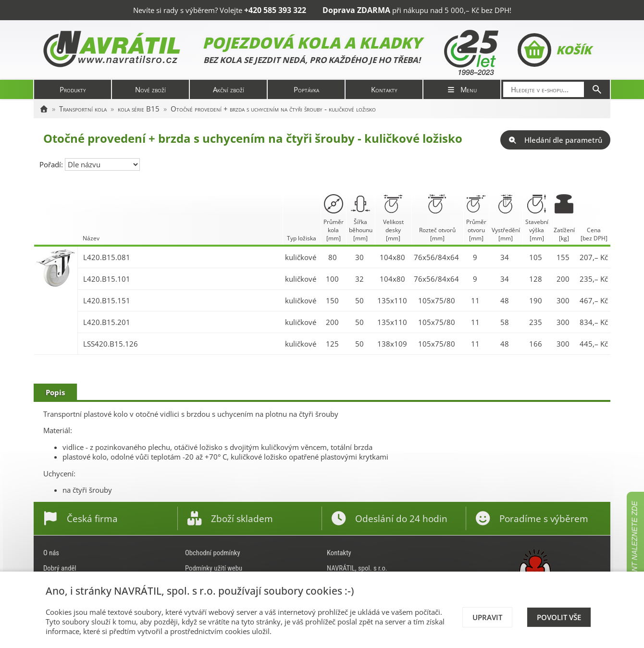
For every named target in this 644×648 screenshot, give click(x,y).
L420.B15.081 (107, 257)
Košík (554, 50)
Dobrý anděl (60, 568)
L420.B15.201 (107, 322)
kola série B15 (139, 109)
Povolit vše (559, 617)
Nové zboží (150, 89)
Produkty (73, 89)
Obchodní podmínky (213, 553)
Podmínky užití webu (214, 568)
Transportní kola (83, 109)
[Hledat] (597, 89)
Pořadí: (52, 164)
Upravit (487, 617)
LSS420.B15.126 (111, 344)
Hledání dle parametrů (555, 140)
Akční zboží (229, 89)
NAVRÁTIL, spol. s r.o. (357, 568)
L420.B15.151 (107, 300)
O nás (51, 553)
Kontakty (384, 89)
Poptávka (306, 89)
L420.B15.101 (107, 279)
